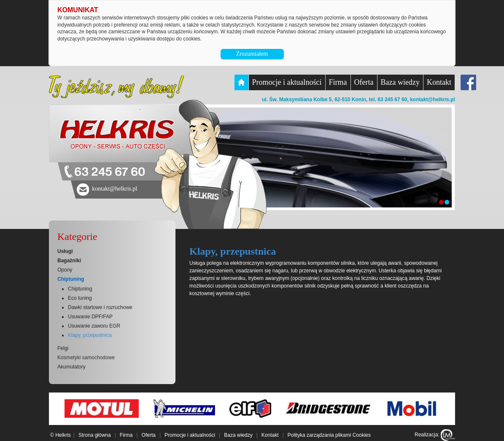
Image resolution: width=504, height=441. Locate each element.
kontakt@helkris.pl (433, 99)
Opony (65, 270)
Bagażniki (69, 261)
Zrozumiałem (252, 54)
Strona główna (95, 435)
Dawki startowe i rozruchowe (100, 307)
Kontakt (439, 82)
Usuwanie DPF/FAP (90, 317)
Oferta (364, 82)
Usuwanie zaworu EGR (94, 326)
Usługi (65, 251)
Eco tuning (80, 298)
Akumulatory (71, 367)
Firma (338, 82)
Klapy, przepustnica (90, 335)
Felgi (63, 348)
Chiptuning (71, 279)
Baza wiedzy (400, 82)
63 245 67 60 (110, 172)
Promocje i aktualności (287, 82)
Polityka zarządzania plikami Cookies (329, 435)
